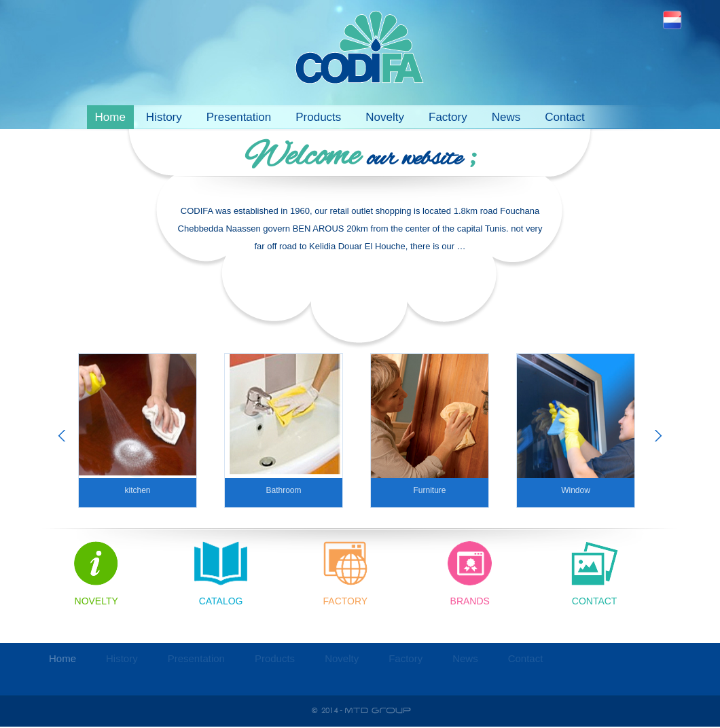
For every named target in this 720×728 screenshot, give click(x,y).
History (164, 117)
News (506, 117)
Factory (448, 117)
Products (318, 117)
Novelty (385, 117)
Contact (565, 117)
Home (110, 117)
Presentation (239, 117)
